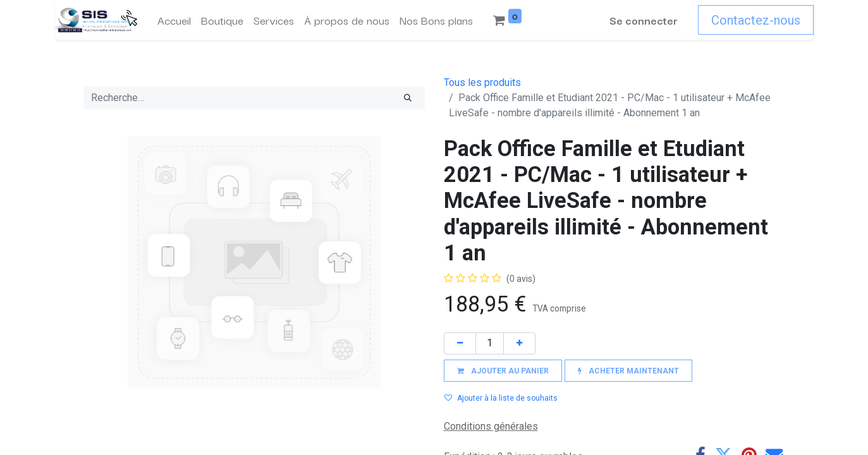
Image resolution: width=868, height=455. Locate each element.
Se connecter (644, 20)
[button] (503, 371)
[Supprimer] (460, 343)
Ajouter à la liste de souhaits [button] (501, 398)
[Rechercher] (408, 98)
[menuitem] (174, 20)
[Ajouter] (519, 343)
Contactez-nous (756, 20)
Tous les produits (482, 82)
